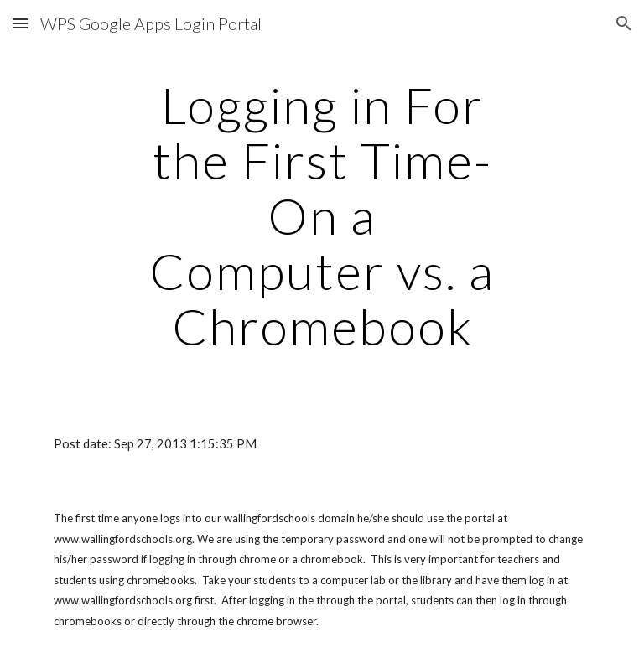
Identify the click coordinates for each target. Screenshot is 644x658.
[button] (20, 23)
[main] (322, 215)
